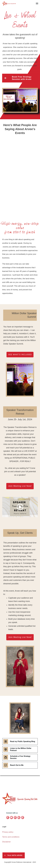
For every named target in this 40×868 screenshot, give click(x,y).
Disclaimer (6, 842)
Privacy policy (8, 832)
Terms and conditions (11, 837)
